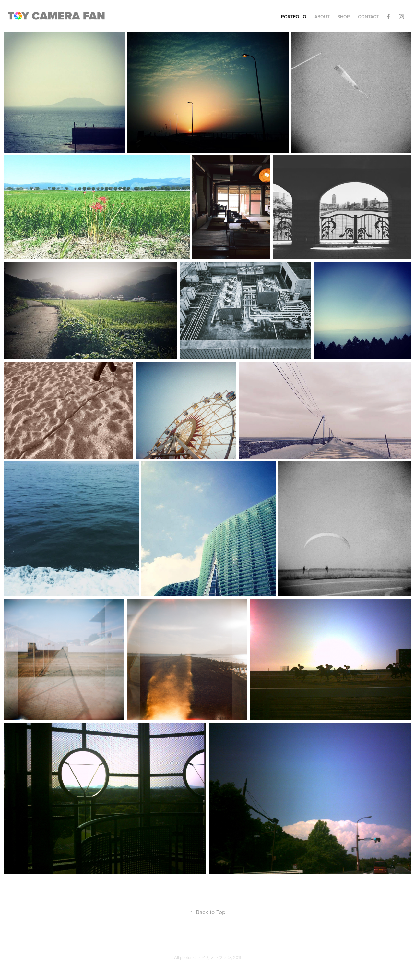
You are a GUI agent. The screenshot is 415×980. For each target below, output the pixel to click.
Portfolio (294, 17)
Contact (368, 17)
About (322, 17)
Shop (344, 17)
